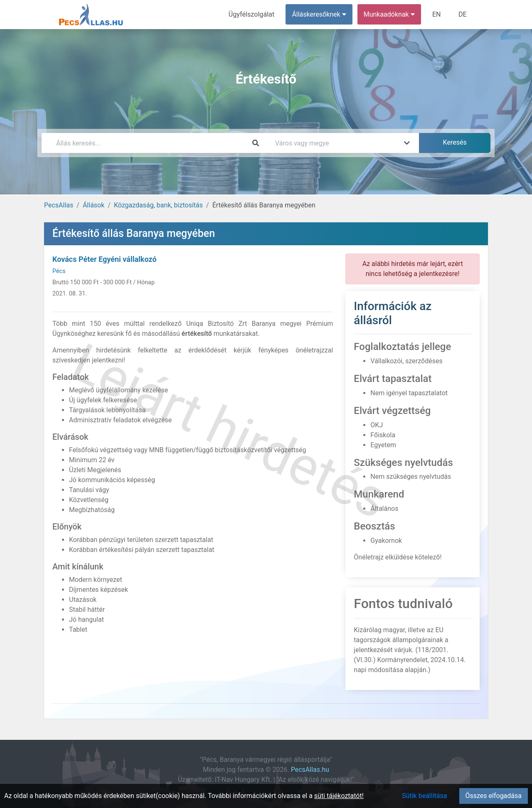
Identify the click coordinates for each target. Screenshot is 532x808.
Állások (94, 205)
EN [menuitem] (437, 14)
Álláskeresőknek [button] (320, 14)
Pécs (59, 271)
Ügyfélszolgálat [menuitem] (252, 14)
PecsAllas (59, 205)
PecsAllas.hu (310, 770)
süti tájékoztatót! (339, 796)
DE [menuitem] (463, 14)
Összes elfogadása (494, 796)
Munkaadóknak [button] (390, 14)
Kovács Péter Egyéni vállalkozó (105, 259)
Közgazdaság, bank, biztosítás (158, 205)
